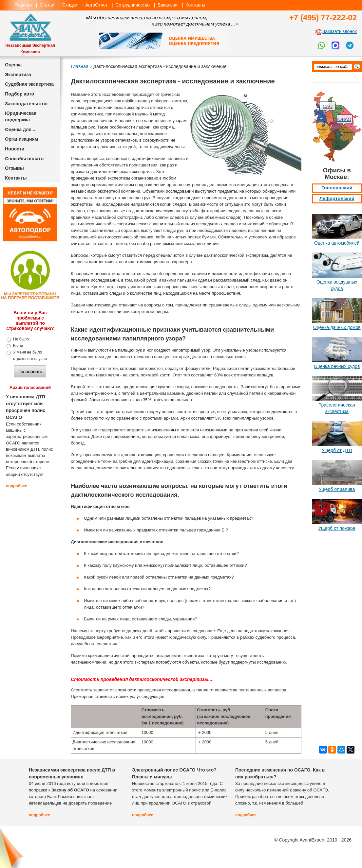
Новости (15, 149)
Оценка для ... (21, 130)
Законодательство (26, 104)
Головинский (337, 188)
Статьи (47, 5)
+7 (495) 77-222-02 (323, 17)
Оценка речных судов (337, 366)
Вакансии (168, 5)
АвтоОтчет (96, 5)
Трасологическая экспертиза (337, 408)
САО (328, 106)
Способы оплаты (25, 159)
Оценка (13, 65)
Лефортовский (337, 199)
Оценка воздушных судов (337, 285)
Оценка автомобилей (337, 243)
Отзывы (14, 168)
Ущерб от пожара (337, 528)
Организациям (21, 139)
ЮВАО (344, 119)
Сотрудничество (133, 5)
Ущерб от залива (337, 489)
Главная (23, 5)
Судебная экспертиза (29, 84)
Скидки (70, 5)
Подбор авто (19, 94)
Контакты (195, 5)
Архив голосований (30, 387)
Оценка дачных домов (337, 327)
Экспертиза (18, 75)
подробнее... (18, 486)
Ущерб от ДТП (337, 450)
